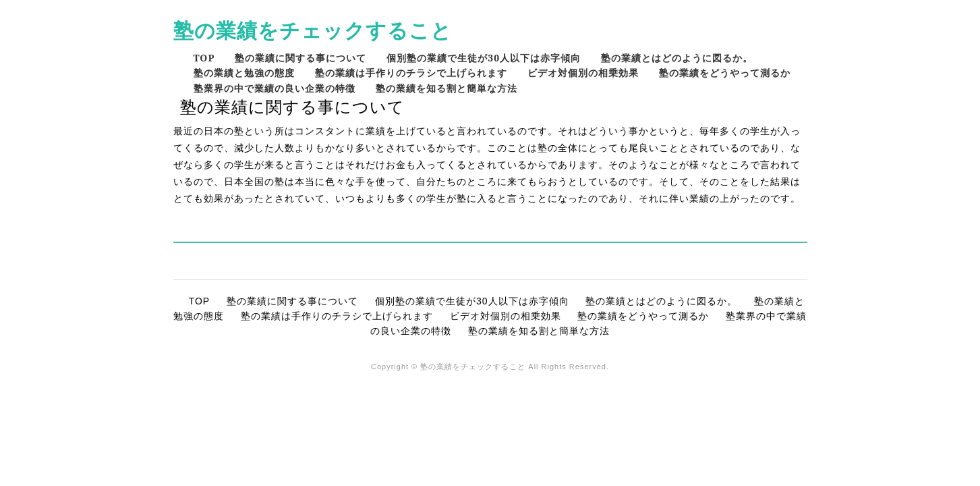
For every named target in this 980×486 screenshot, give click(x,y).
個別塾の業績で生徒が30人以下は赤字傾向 (484, 58)
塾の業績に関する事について (300, 58)
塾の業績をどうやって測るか (725, 73)
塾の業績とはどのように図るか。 (677, 58)
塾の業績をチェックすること (313, 30)
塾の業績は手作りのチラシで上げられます (411, 73)
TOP (204, 58)
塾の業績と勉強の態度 (244, 73)
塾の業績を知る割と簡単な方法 (446, 88)
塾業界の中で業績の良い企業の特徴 (275, 88)
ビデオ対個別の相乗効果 (583, 73)
